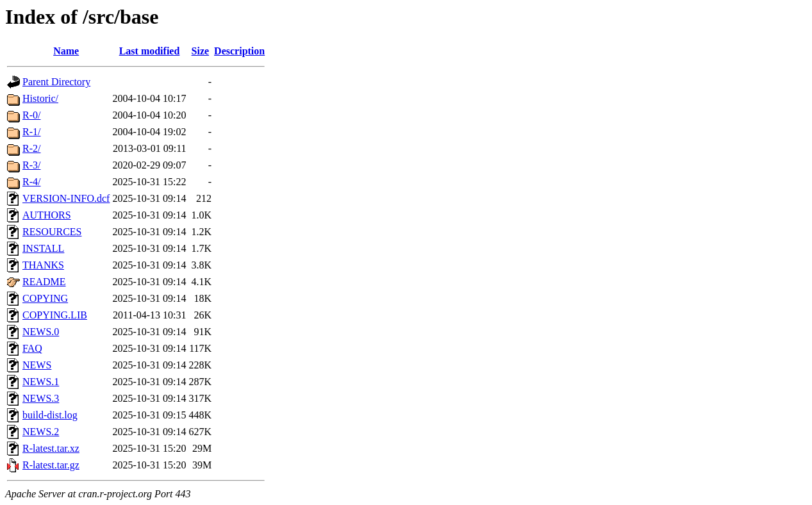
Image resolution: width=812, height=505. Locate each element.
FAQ (32, 348)
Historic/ (40, 98)
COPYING (45, 298)
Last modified (150, 51)
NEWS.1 (41, 382)
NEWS (37, 365)
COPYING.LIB (55, 315)
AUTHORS (47, 215)
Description (239, 51)
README (44, 282)
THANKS (43, 265)
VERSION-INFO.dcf (66, 198)
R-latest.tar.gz (51, 465)
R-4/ (31, 182)
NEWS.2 (41, 432)
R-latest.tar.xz (51, 448)
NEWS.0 (41, 332)
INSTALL (43, 248)
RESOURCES (52, 232)
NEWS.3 (41, 398)
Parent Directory (56, 82)
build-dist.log (50, 415)
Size (201, 51)
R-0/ (31, 115)
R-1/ (31, 132)
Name (66, 51)
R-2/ (31, 148)
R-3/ (31, 165)
